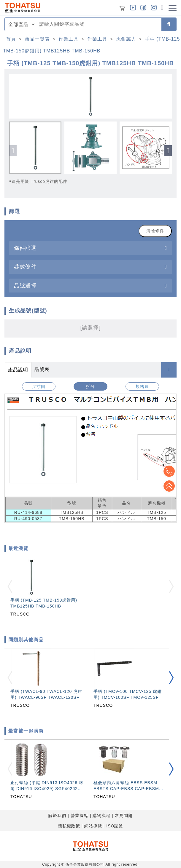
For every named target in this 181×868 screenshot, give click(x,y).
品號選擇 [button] (25, 286)
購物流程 (101, 816)
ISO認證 (115, 826)
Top (169, 486)
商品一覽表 (37, 39)
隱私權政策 (69, 826)
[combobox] (99, 24)
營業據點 (80, 816)
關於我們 (57, 816)
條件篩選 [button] (25, 248)
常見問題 (124, 816)
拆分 (90, 386)
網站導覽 (93, 826)
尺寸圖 (39, 386)
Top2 (169, 471)
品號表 (42, 369)
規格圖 (142, 386)
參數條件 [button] (25, 267)
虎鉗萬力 (126, 39)
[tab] (90, 248)
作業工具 (69, 39)
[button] (168, 151)
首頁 (11, 39)
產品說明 (18, 370)
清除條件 (155, 231)
